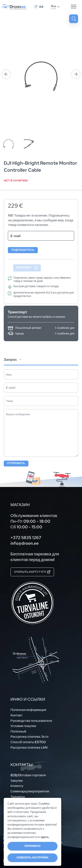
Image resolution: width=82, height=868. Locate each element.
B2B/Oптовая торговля (28, 775)
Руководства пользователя (31, 721)
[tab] (41, 410)
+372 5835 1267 (26, 538)
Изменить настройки (32, 858)
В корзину (24, 268)
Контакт (17, 715)
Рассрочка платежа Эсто (30, 737)
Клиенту (17, 786)
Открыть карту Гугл (32, 572)
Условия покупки (23, 726)
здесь (45, 837)
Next (76, 74)
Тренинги (18, 797)
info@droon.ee (25, 543)
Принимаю (32, 846)
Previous (6, 74)
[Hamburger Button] (74, 7)
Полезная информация (28, 710)
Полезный (18, 731)
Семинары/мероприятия (30, 791)
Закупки (17, 781)
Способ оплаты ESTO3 (28, 742)
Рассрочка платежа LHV (29, 747)
